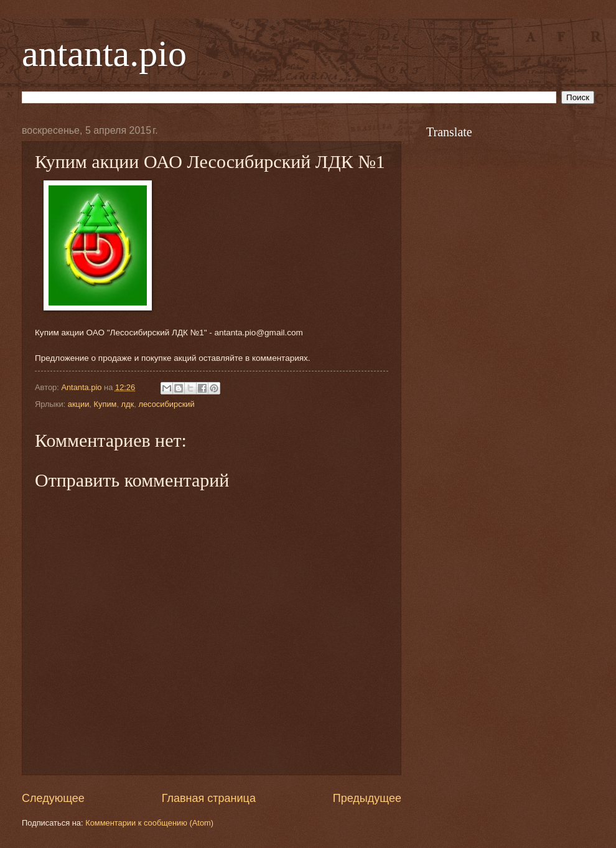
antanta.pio (104, 54)
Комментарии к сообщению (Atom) (149, 823)
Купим (105, 404)
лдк (128, 404)
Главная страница (209, 798)
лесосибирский (166, 404)
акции (79, 404)
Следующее (53, 798)
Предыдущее (367, 798)
